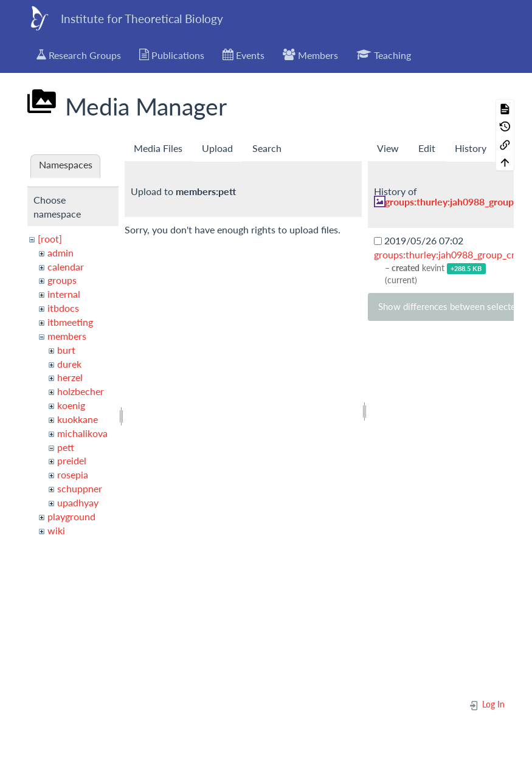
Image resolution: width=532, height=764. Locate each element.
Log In (487, 704)
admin (60, 253)
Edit (427, 148)
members (67, 336)
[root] (50, 239)
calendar (66, 267)
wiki (56, 530)
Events (244, 55)
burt (66, 350)
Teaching (384, 55)
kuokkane (78, 419)
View (388, 148)
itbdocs (63, 308)
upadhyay (78, 502)
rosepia (73, 474)
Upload (217, 148)
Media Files (158, 148)
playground (71, 516)
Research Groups (79, 55)
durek (69, 364)
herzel (70, 377)
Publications (172, 55)
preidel (72, 460)
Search (267, 148)
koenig (71, 405)
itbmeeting (70, 322)
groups (62, 280)
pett (66, 447)
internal (64, 294)
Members (310, 55)
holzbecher (81, 391)
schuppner (80, 488)
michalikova (82, 433)
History (471, 148)
